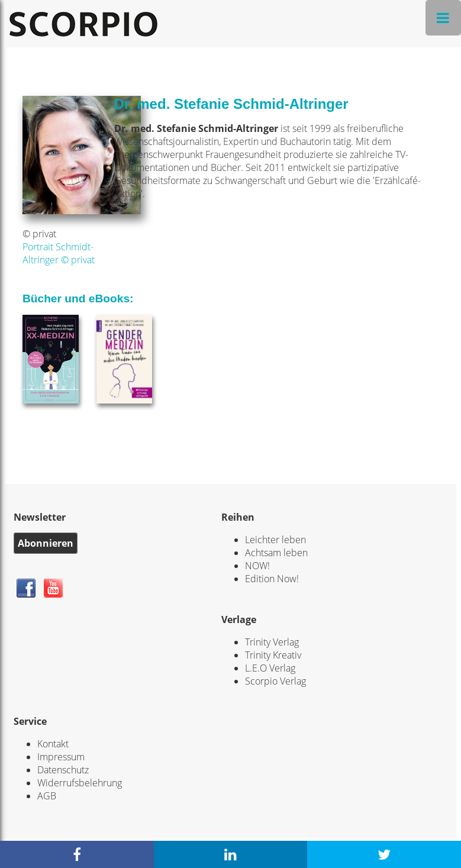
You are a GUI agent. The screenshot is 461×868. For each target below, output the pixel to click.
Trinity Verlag (272, 642)
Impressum (61, 757)
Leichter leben (275, 540)
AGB (47, 796)
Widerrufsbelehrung (80, 783)
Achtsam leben (276, 553)
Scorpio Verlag (275, 681)
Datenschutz (63, 770)
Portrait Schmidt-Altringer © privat (59, 253)
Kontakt (53, 744)
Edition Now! (272, 579)
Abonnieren (46, 543)
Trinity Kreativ (273, 655)
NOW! (257, 566)
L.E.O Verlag (270, 668)
